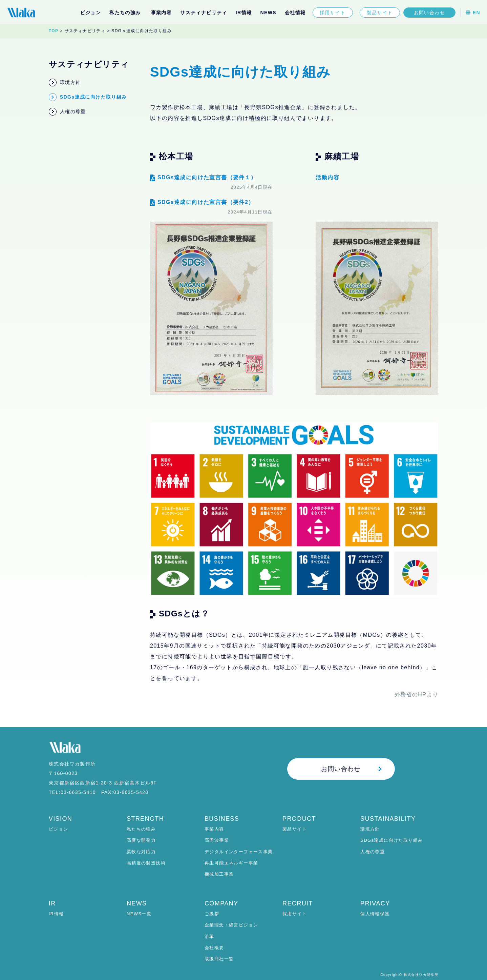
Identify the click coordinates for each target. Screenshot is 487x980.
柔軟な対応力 (141, 852)
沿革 (209, 936)
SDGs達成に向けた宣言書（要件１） (203, 177)
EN (473, 13)
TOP (54, 31)
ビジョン (91, 13)
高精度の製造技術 (146, 863)
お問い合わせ (429, 13)
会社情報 (295, 13)
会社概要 (214, 948)
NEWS (268, 13)
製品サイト (380, 13)
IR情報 (244, 13)
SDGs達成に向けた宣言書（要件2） (202, 202)
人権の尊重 (373, 852)
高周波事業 (217, 840)
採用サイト (333, 13)
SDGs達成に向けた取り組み (391, 840)
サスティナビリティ (204, 13)
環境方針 (370, 829)
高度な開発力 (141, 840)
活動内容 (327, 177)
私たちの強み (141, 829)
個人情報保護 (375, 914)
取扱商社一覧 (219, 959)
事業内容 (214, 829)
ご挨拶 (212, 914)
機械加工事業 (219, 874)
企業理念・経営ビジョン (231, 925)
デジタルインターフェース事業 (239, 852)
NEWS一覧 (139, 914)
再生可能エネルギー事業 (231, 863)
